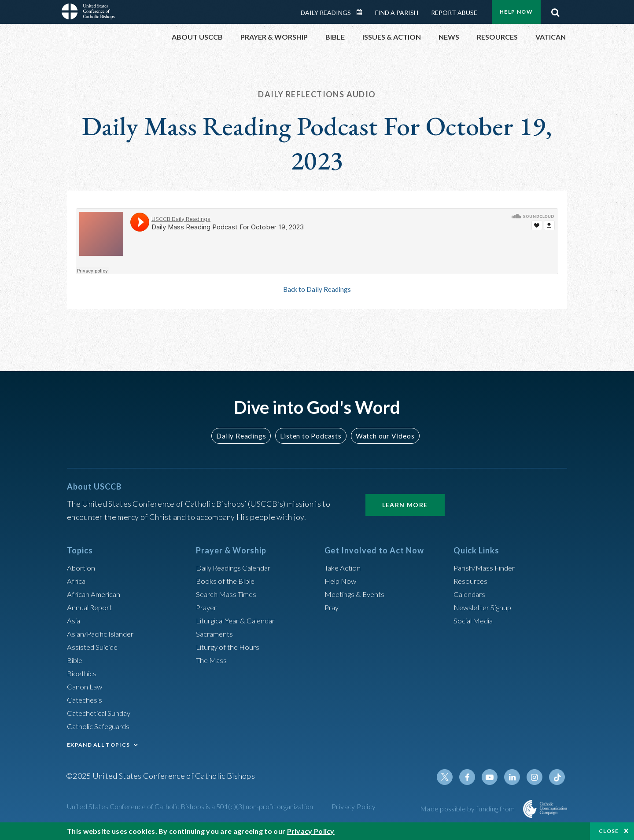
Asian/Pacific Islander (103, 634)
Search (555, 10)
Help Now (516, 12)
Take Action (344, 567)
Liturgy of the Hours (230, 647)
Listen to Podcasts (310, 436)
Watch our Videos (381, 436)
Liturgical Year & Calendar (241, 620)
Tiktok (557, 777)
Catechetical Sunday (102, 713)
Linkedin (515, 777)
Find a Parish (397, 13)
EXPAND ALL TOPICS (98, 745)
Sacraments (216, 634)
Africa (77, 581)
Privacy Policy (354, 806)
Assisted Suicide (95, 647)
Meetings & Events (357, 594)
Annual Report (92, 607)
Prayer (208, 607)
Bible (76, 660)
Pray (332, 607)
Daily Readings (326, 13)
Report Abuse (454, 13)
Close (609, 831)
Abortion (82, 567)
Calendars (471, 594)
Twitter (452, 777)
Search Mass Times (228, 594)
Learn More (405, 505)
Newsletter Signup (486, 607)
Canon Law (85, 686)
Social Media (475, 620)
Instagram (536, 777)
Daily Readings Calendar (362, 12)
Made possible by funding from (468, 809)
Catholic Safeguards (101, 726)
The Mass (212, 660)
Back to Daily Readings (317, 289)
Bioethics (83, 673)
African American (96, 594)
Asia (74, 620)
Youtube (494, 777)
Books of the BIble (227, 581)
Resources (472, 581)
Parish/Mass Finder (487, 567)
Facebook (473, 777)
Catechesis (86, 700)
